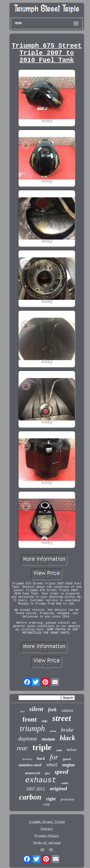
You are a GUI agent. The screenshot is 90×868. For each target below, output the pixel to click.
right (51, 799)
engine (69, 765)
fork (52, 710)
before (72, 750)
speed (61, 772)
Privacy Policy (47, 836)
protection (67, 799)
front (30, 719)
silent (36, 709)
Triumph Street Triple (47, 822)
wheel (52, 765)
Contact (47, 829)
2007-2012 (36, 789)
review (48, 739)
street (62, 718)
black (67, 738)
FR (51, 850)
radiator (67, 710)
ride (45, 721)
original (58, 788)
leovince (27, 759)
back (41, 759)
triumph (33, 728)
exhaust (41, 780)
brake (67, 730)
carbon (30, 797)
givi (48, 773)
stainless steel (30, 765)
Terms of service (47, 843)
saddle (65, 783)
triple (42, 747)
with (47, 804)
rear (22, 748)
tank (59, 751)
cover (53, 731)
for (54, 757)
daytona (27, 739)
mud (22, 711)
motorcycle (33, 773)
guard (67, 759)
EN (42, 850)
